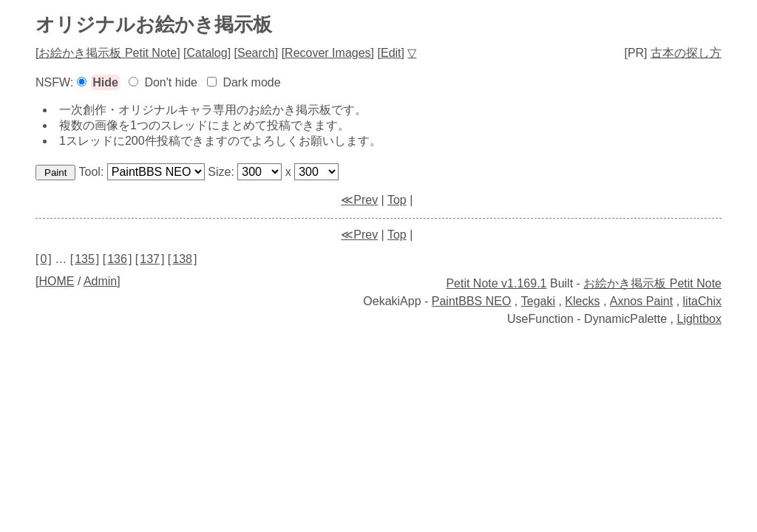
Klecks (582, 301)
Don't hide (171, 82)
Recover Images (328, 53)
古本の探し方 (686, 53)
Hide (105, 82)
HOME (56, 281)
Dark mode (251, 82)
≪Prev (359, 200)
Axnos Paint (641, 301)
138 (182, 259)
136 (117, 259)
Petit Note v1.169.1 (496, 283)
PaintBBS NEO (472, 301)
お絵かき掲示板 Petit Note (108, 53)
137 (150, 259)
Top (397, 200)
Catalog (207, 53)
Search (256, 53)
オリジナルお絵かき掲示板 (154, 24)
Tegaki (538, 301)
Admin (100, 281)
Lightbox (700, 319)
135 (85, 259)
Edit (391, 53)
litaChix (702, 301)
